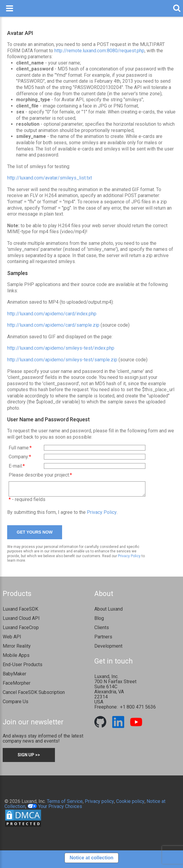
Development (108, 649)
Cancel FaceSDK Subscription (34, 695)
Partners (103, 639)
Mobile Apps (16, 658)
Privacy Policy (102, 515)
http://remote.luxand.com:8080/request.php (99, 51)
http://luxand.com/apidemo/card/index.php (52, 314)
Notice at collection (91, 860)
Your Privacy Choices (55, 809)
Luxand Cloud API (21, 621)
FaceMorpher (17, 686)
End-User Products (23, 667)
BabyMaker (14, 676)
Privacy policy (99, 804)
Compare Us (16, 704)
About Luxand (109, 612)
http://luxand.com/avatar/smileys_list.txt (50, 178)
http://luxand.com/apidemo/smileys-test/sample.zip (62, 360)
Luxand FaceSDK (20, 612)
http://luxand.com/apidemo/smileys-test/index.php (61, 348)
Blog (99, 621)
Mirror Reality (17, 649)
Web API (12, 639)
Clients (102, 630)
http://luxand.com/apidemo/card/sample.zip (53, 325)
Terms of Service (65, 804)
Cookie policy (130, 804)
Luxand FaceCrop (21, 630)
